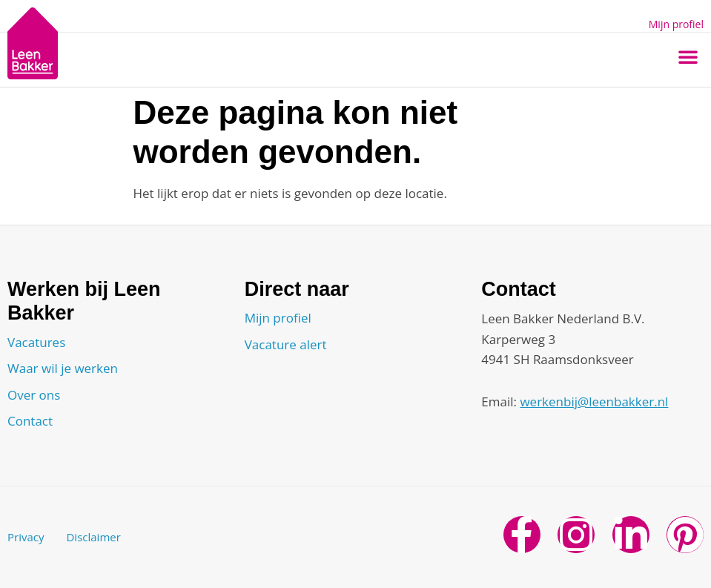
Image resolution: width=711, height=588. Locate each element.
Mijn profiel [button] (676, 24)
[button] (688, 56)
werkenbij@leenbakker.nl (594, 402)
